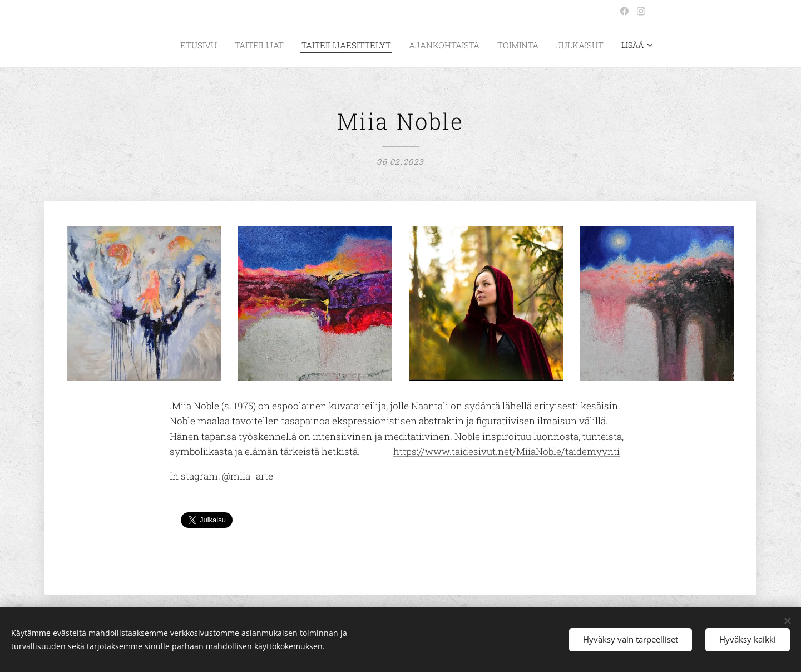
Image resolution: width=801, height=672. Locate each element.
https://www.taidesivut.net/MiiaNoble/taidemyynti (506, 451)
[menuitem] (227, 45)
